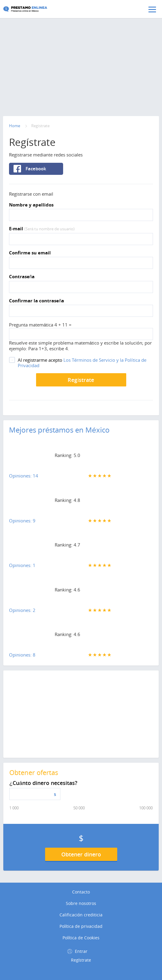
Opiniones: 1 (22, 565)
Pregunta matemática (32, 325)
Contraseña (22, 277)
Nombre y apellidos (31, 205)
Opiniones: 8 (22, 655)
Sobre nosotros (81, 903)
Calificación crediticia (81, 915)
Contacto (81, 892)
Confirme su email (30, 253)
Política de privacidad (81, 926)
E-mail (42, 229)
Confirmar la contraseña (37, 301)
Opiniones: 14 (24, 476)
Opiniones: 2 (22, 610)
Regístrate (81, 380)
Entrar (81, 951)
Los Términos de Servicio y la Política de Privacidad (82, 363)
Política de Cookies (81, 938)
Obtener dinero (81, 854)
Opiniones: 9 (22, 521)
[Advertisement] (81, 50)
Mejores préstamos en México (59, 430)
